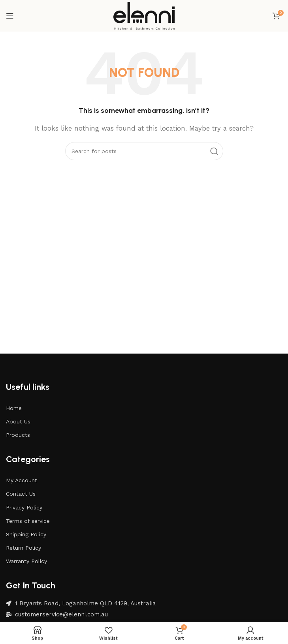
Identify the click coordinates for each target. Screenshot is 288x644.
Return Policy (24, 548)
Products (18, 435)
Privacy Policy (24, 507)
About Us (18, 421)
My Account (22, 480)
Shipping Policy (26, 534)
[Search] (144, 151)
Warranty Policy (26, 561)
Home (14, 408)
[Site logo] (144, 15)
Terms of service (28, 521)
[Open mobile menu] (10, 16)
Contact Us (21, 494)
